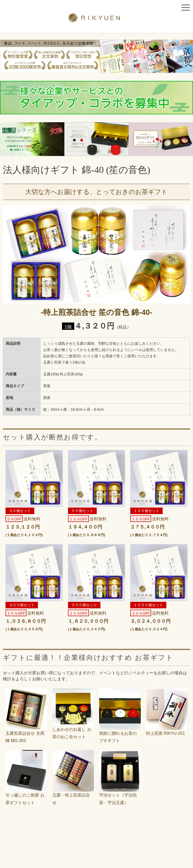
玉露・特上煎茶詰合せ (73, 795)
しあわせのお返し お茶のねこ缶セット (73, 729)
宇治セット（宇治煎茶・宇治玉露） (120, 795)
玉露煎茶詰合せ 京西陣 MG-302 (26, 733)
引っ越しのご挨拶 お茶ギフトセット (26, 795)
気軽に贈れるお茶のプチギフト (120, 733)
